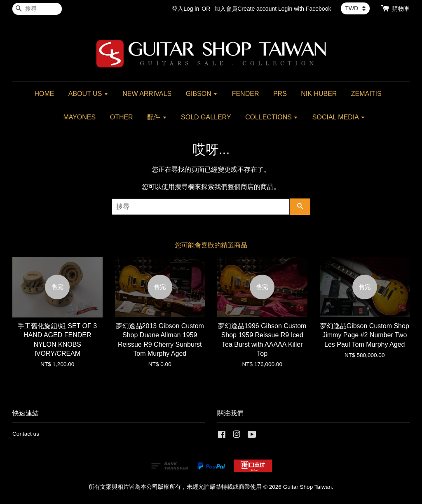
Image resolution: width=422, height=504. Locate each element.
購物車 (401, 9)
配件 (157, 117)
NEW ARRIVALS (147, 94)
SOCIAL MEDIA (339, 117)
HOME (44, 94)
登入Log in (185, 9)
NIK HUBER (319, 94)
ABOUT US (88, 94)
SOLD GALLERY (206, 117)
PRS (280, 94)
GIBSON (202, 94)
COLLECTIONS (272, 117)
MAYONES (79, 117)
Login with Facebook (305, 9)
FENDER (246, 94)
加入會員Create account (245, 9)
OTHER (122, 117)
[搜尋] (37, 9)
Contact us (26, 434)
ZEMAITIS (366, 94)
